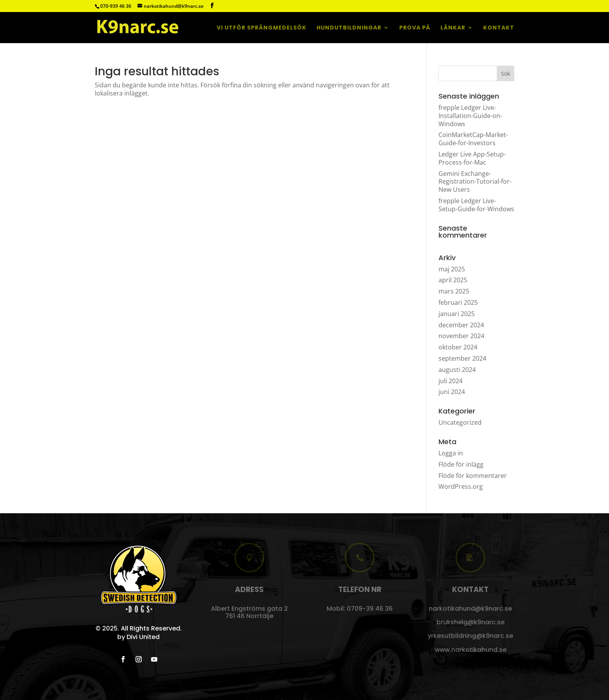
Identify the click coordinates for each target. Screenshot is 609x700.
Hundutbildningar (349, 28)
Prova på (415, 28)
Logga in (451, 453)
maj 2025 (452, 269)
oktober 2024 (458, 347)
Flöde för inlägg (461, 464)
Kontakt (499, 28)
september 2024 (462, 358)
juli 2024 (451, 381)
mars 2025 (454, 291)
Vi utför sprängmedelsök (262, 28)
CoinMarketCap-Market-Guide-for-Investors (473, 139)
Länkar (453, 28)
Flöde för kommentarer (473, 476)
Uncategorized (460, 422)
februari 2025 (458, 302)
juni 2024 (452, 392)
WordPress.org (461, 486)
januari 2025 (457, 314)
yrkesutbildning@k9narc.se (470, 636)
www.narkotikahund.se (471, 650)
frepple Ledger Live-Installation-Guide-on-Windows (470, 116)
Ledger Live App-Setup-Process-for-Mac (472, 158)
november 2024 (461, 336)
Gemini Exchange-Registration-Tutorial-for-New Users (475, 182)
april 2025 (453, 280)
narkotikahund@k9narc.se (470, 609)
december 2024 (461, 325)
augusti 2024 (457, 370)
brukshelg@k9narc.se (471, 622)
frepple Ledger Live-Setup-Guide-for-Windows (476, 205)
